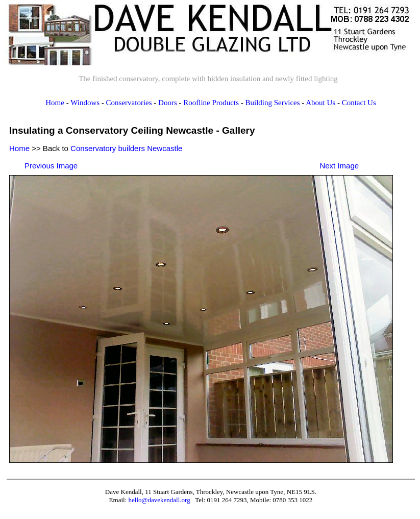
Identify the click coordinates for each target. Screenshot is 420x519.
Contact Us (359, 103)
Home (55, 103)
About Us (320, 103)
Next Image (339, 166)
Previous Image (51, 166)
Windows (85, 103)
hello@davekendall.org (159, 500)
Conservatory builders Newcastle (126, 148)
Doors (168, 103)
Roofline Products (211, 103)
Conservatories (129, 103)
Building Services (272, 103)
